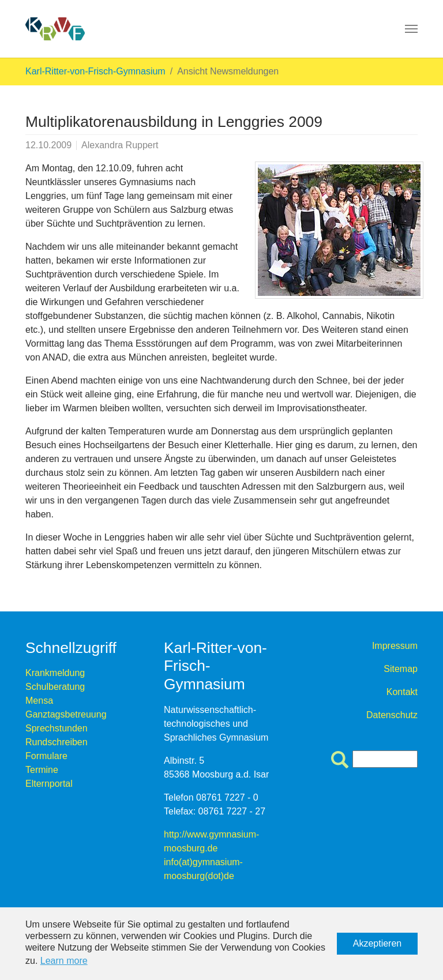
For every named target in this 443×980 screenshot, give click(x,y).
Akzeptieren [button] (378, 943)
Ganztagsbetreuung (66, 714)
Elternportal (49, 784)
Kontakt (402, 692)
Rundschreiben (57, 742)
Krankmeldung (55, 673)
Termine (42, 770)
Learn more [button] (64, 961)
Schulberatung (55, 687)
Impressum (395, 646)
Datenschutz (392, 715)
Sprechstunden (57, 728)
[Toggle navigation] (411, 29)
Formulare (46, 756)
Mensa (39, 701)
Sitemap (401, 669)
